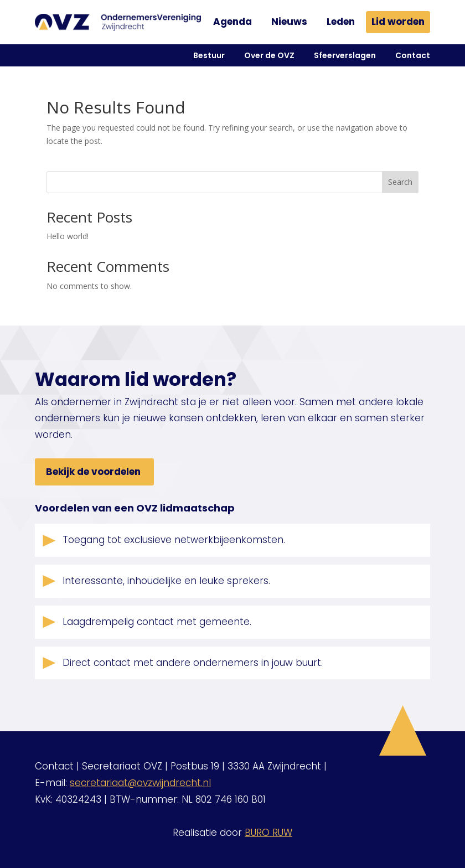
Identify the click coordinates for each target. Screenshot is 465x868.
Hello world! (68, 236)
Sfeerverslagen (345, 55)
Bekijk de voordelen (93, 472)
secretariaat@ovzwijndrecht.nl (140, 783)
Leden (341, 22)
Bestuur (209, 55)
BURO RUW (268, 833)
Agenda (232, 22)
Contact (413, 55)
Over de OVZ (269, 55)
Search (400, 182)
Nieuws (289, 22)
